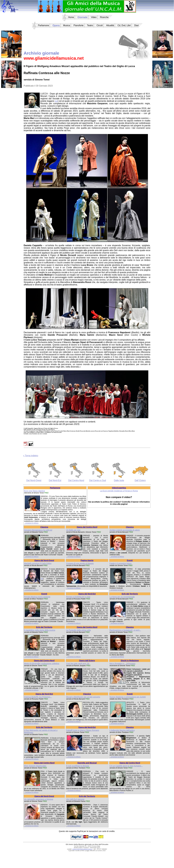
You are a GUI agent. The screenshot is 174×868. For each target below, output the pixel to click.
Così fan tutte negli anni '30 (78, 664)
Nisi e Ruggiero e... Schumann (122, 664)
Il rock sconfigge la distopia (78, 766)
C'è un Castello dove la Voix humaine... (126, 766)
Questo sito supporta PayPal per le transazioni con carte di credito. (87, 831)
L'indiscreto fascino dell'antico (122, 730)
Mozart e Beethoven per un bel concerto (83, 697)
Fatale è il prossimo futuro (121, 563)
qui (56, 101)
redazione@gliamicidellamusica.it (82, 849)
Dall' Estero (140, 480)
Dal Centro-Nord (76, 480)
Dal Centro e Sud (98, 480)
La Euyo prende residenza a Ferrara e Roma (119, 491)
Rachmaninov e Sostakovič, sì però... (125, 630)
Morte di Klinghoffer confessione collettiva (42, 664)
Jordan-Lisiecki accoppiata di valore (125, 530)
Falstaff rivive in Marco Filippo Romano (83, 730)
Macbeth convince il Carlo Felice (38, 563)
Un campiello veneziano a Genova (39, 799)
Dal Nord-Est (55, 480)
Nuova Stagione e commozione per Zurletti (128, 697)
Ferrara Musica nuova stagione (37, 597)
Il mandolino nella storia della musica (40, 630)
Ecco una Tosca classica (34, 491)
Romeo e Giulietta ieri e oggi (78, 597)
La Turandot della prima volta (79, 630)
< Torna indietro (31, 456)
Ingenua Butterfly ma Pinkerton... (38, 697)
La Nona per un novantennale (122, 597)
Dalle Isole (119, 480)
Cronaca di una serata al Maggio (80, 563)
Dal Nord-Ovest (34, 480)
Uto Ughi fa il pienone (75, 799)
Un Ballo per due (73, 530)
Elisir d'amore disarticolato (35, 766)
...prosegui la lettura (31, 523)
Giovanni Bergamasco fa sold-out (38, 530)
